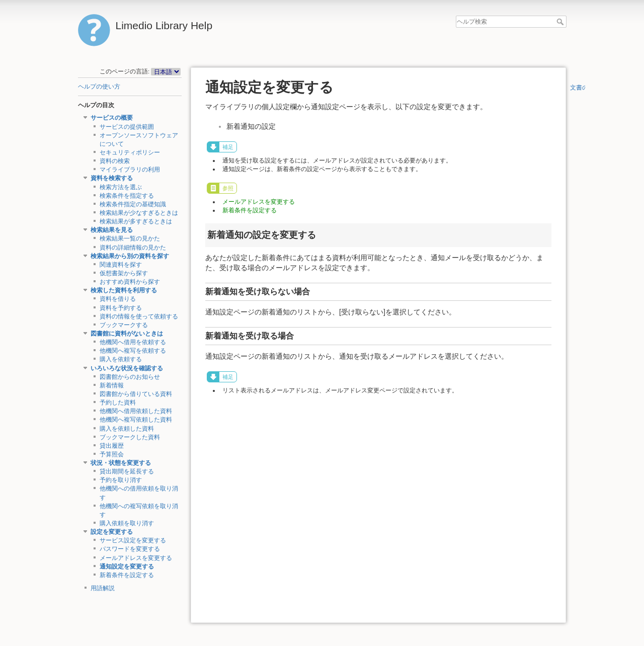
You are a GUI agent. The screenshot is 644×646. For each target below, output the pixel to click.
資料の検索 (115, 161)
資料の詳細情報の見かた (133, 248)
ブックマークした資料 (130, 437)
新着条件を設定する (127, 575)
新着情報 (112, 385)
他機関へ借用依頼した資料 (136, 411)
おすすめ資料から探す (130, 282)
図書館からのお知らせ (130, 377)
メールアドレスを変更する (136, 558)
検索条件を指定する (127, 196)
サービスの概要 (112, 118)
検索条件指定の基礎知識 (133, 204)
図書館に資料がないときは (127, 334)
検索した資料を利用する (124, 290)
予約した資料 (118, 402)
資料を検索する (112, 178)
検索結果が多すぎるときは (136, 221)
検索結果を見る (112, 230)
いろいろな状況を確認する (127, 368)
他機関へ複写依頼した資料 (136, 420)
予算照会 (112, 454)
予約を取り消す (121, 480)
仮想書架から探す (124, 273)
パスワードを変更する (130, 549)
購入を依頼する (121, 359)
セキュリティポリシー (130, 152)
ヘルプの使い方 (99, 87)
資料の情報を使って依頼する (139, 316)
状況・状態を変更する (121, 463)
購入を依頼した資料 (127, 429)
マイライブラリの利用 (130, 170)
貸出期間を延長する (127, 471)
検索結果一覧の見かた (130, 238)
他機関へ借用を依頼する (133, 342)
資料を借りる (118, 299)
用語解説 (103, 588)
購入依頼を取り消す (127, 523)
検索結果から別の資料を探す (130, 256)
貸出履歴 (112, 446)
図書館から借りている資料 (136, 394)
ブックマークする (124, 325)
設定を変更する (112, 532)
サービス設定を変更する (133, 540)
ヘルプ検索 (561, 22)
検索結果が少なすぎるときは (139, 213)
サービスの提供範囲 (127, 127)
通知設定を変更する (127, 567)
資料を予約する (121, 308)
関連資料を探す (121, 265)
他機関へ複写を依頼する (133, 351)
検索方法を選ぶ (121, 187)
